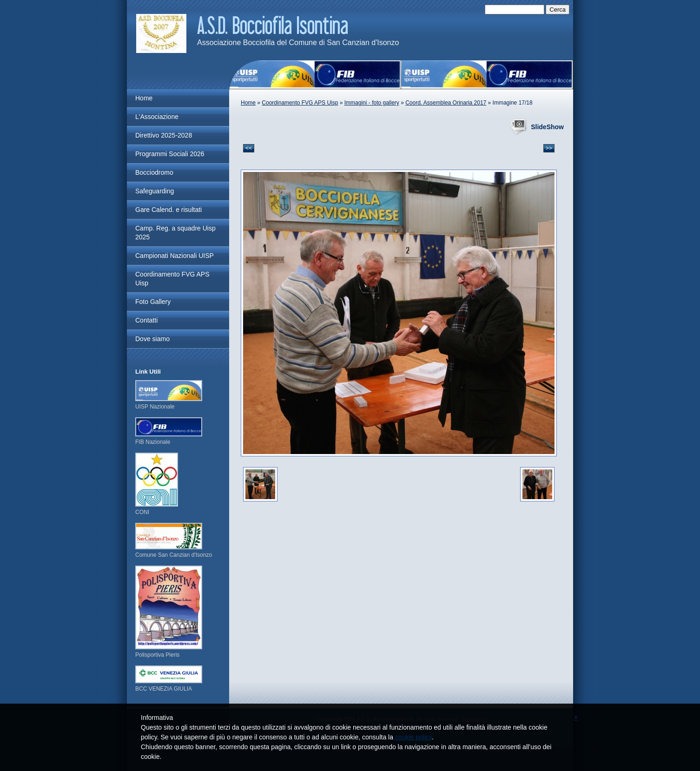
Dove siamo (152, 339)
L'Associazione (157, 117)
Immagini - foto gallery (372, 103)
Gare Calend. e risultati (168, 210)
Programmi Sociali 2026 (170, 154)
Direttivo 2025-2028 (164, 135)
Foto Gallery (153, 302)
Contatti (146, 320)
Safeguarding (155, 191)
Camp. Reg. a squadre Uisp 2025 (175, 233)
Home (248, 103)
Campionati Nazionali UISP (175, 256)
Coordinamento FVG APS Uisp (300, 103)
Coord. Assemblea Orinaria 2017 (446, 103)
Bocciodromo (154, 172)
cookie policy (413, 737)
